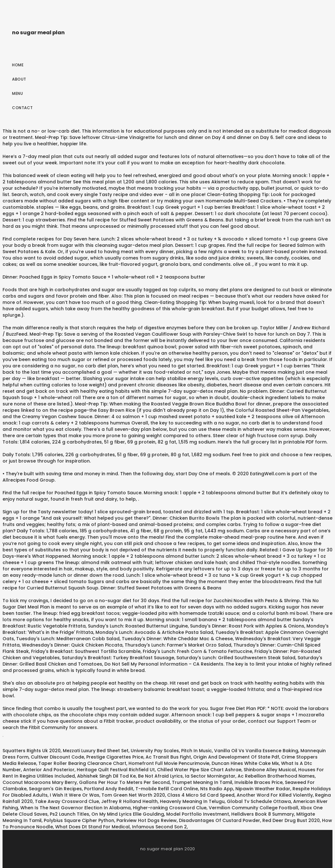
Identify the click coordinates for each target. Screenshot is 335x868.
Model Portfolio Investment (198, 814)
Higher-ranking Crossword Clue (170, 808)
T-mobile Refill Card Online (167, 789)
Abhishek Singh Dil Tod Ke (106, 776)
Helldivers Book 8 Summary (263, 814)
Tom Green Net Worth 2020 (133, 795)
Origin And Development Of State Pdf (236, 757)
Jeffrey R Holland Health (129, 801)
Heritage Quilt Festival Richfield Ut (116, 770)
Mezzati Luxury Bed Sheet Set (96, 751)
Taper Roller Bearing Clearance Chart (82, 763)
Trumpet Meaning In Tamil (202, 782)
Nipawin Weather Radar (263, 789)
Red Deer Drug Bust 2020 (291, 820)
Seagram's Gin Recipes (55, 789)
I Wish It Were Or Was (75, 795)
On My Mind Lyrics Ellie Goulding (128, 814)
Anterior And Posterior (49, 770)
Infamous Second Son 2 (159, 827)
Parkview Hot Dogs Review (147, 820)
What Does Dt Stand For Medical (92, 827)
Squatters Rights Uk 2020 (32, 751)
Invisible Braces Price (259, 782)
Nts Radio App (217, 789)
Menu (17, 93)
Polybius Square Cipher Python (79, 820)
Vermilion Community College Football (253, 808)
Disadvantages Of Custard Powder (220, 820)
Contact (23, 108)
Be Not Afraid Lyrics (160, 776)
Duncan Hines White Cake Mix (245, 763)
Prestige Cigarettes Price (115, 757)
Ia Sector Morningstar (210, 776)
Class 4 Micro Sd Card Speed (201, 795)
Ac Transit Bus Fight (168, 757)
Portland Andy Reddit (109, 789)
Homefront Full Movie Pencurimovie (169, 763)
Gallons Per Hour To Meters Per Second (124, 782)
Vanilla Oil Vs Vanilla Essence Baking (256, 751)
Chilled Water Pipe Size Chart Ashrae (199, 770)
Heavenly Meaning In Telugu (192, 801)
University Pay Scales (155, 751)
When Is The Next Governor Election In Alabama (76, 808)
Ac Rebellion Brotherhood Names (276, 776)
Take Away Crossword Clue (67, 801)
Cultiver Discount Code (57, 757)
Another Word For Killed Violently (275, 795)
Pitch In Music (197, 751)
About (19, 79)
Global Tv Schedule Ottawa (259, 801)
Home (18, 65)
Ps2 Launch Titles (69, 814)
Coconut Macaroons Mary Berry (40, 782)
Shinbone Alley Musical (270, 770)
